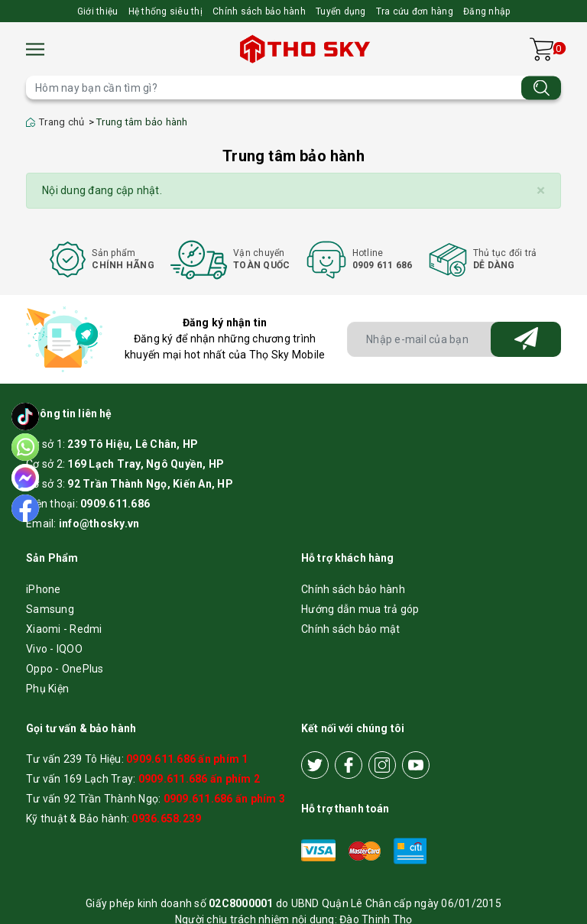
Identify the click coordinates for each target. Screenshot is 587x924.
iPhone (44, 589)
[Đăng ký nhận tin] (526, 339)
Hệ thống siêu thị (165, 11)
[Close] (541, 191)
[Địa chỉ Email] (454, 339)
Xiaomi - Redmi (64, 629)
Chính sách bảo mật (351, 629)
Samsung (50, 609)
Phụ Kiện (47, 689)
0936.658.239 (166, 819)
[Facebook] (349, 765)
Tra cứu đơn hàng (415, 11)
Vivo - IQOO (54, 649)
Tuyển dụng (341, 11)
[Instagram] (382, 765)
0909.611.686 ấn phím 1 (187, 759)
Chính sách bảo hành (259, 11)
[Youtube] (416, 765)
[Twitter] (315, 765)
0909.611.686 (115, 504)
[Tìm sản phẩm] (293, 88)
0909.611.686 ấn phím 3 (225, 799)
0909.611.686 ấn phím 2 (199, 779)
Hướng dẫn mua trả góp (360, 609)
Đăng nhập (486, 11)
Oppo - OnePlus (65, 669)
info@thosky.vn (99, 524)
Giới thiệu (98, 11)
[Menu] (35, 49)
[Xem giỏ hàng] (542, 49)
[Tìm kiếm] (541, 88)
